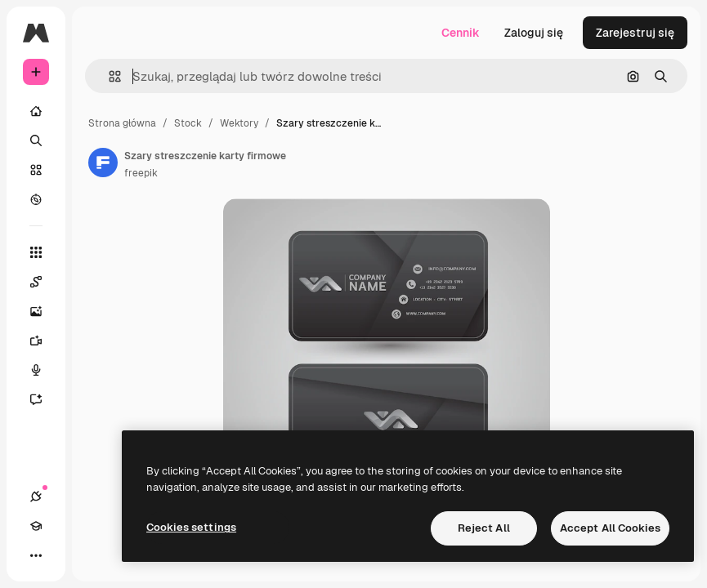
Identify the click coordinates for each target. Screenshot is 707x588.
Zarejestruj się (635, 33)
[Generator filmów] (44, 341)
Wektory (239, 123)
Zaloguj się (534, 33)
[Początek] (36, 111)
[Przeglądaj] (36, 199)
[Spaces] (44, 282)
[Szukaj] (36, 140)
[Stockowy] (36, 170)
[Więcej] (36, 555)
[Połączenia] (36, 497)
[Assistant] (44, 399)
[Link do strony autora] (103, 163)
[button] (108, 76)
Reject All (484, 528)
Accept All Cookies (610, 528)
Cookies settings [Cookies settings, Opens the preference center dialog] (191, 527)
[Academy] (36, 526)
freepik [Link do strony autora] (141, 173)
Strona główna (122, 123)
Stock (188, 123)
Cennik (461, 33)
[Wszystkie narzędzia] (36, 252)
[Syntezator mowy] (44, 370)
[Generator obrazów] (44, 311)
